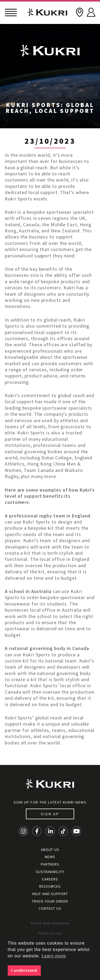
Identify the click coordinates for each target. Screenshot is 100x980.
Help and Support (50, 894)
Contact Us (50, 908)
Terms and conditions (50, 923)
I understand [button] (24, 970)
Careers (50, 879)
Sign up (50, 814)
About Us (50, 850)
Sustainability (50, 872)
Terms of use (50, 933)
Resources (50, 886)
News (50, 857)
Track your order (50, 901)
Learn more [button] (54, 956)
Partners (50, 864)
